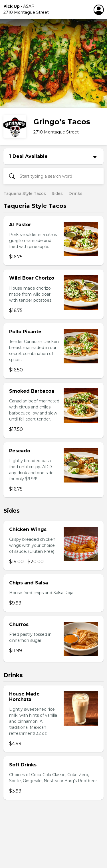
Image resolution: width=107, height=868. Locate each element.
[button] (41, 9)
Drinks (75, 193)
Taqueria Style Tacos (25, 193)
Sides (57, 193)
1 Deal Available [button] (28, 156)
